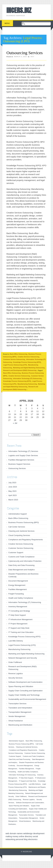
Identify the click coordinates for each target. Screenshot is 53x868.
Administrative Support (18, 514)
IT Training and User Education (21, 632)
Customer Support (16, 552)
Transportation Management (20, 712)
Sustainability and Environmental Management (27, 699)
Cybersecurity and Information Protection (25, 561)
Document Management (18, 581)
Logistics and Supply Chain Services (23, 455)
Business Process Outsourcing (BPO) (24, 522)
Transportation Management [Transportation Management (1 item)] (28, 818)
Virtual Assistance (16, 721)
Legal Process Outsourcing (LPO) (15, 365)
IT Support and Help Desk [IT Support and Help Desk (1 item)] (28, 781)
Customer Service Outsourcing (14, 359)
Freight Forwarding (16, 594)
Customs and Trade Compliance (22, 557)
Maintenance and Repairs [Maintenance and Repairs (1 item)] (37, 787)
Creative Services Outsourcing (28, 357)
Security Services (15, 678)
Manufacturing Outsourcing (27, 384)
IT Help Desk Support (17, 615)
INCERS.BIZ (19, 10)
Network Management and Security (23, 658)
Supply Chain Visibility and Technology (24, 695)
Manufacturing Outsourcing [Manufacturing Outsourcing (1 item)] (18, 790)
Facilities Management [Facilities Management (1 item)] (26, 769)
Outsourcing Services (25, 53)
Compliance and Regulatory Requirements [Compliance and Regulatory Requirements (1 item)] (23, 750)
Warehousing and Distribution (20, 725)
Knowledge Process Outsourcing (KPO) (27, 362)
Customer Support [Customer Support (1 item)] (15, 756)
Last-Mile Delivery (16, 641)
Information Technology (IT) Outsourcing (27, 378)
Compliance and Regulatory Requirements (26, 540)
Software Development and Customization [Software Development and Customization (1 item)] (30, 803)
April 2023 (13, 495)
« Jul (15, 423)
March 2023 (13, 500)
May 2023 (12, 491)
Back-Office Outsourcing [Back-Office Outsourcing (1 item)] (34, 741)
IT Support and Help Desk (19, 628)
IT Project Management (18, 624)
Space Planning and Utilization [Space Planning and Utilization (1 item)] (19, 806)
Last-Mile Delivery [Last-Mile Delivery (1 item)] (35, 784)
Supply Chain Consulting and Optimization (26, 691)
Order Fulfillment (15, 662)
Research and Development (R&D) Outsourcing (20, 370)
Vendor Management (17, 716)
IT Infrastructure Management (20, 619)
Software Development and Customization (26, 682)
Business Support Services (19, 464)
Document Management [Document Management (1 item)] (25, 766)
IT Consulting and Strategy (19, 611)
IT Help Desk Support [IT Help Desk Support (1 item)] (26, 778)
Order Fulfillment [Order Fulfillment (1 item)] (21, 796)
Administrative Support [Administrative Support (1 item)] (16, 741)
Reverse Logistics (16, 673)
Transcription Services (17, 704)
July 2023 (12, 483)
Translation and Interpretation (20, 708)
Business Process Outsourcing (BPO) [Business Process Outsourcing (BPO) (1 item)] (21, 744)
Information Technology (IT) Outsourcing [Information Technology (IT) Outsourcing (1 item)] (22, 775)
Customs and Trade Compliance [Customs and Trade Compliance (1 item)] (33, 756)
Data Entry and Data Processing (22, 565)
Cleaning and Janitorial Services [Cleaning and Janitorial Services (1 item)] (27, 747)
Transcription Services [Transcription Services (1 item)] (26, 815)
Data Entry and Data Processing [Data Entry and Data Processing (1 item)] (20, 759)
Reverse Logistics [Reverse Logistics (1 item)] (29, 799)
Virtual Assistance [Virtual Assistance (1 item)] (25, 821)
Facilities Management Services (21, 460)
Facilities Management (18, 589)
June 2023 (13, 487)
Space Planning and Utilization (21, 686)
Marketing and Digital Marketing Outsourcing (29, 368)
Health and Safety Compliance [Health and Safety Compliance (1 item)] (28, 772)
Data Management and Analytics (22, 570)
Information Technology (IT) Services (23, 451)
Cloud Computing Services (19, 535)
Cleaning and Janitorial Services (22, 531)
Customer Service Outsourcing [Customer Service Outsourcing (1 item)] (35, 753)
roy (32, 57)
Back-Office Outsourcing (19, 354)
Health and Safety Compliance (21, 598)
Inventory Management (18, 607)
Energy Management (17, 585)
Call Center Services (17, 527)
